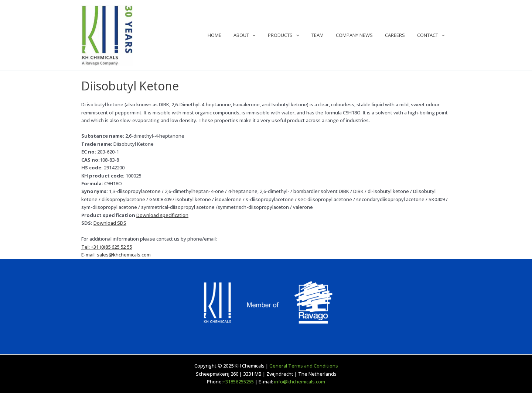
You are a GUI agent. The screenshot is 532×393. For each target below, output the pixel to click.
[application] (267, 35)
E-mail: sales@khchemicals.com (116, 255)
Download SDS (110, 223)
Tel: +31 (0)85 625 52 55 (107, 247)
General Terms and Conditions (304, 366)
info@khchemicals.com (300, 382)
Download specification (162, 215)
